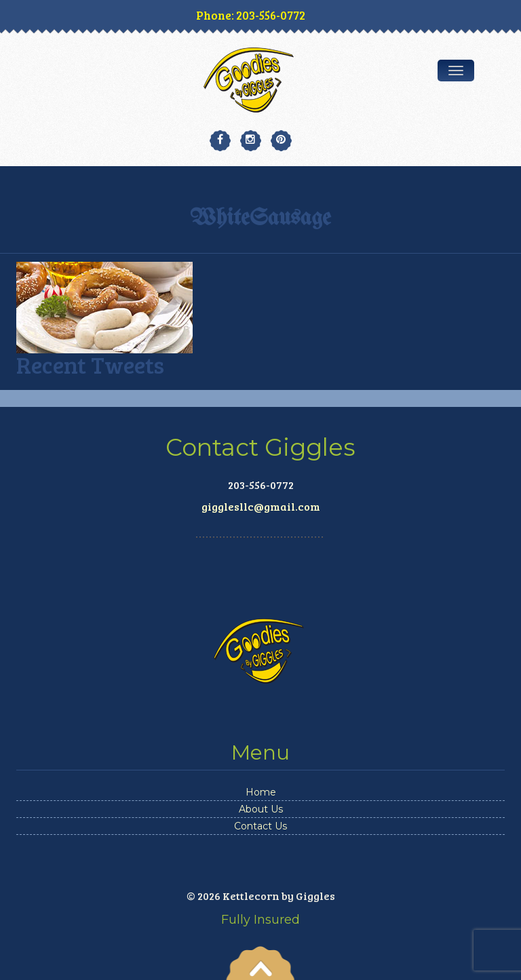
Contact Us (260, 826)
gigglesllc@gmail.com (261, 506)
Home (261, 792)
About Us (261, 809)
